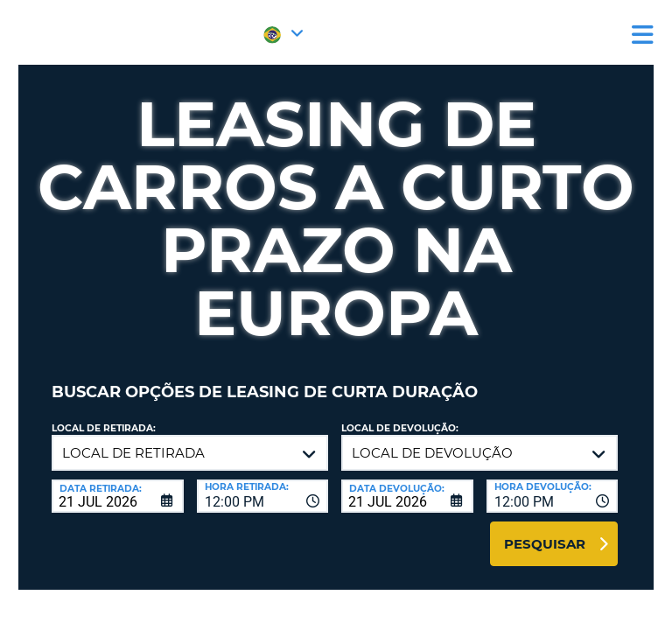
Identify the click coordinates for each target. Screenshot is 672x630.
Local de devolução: (400, 428)
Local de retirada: (104, 428)
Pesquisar (545, 544)
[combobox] (263, 496)
